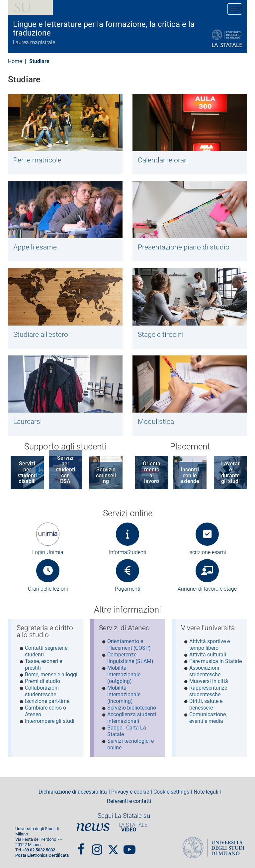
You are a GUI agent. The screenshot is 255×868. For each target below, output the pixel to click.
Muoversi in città (209, 681)
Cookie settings (171, 792)
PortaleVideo (133, 827)
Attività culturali (208, 655)
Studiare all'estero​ (41, 335)
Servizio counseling (106, 475)
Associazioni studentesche (205, 671)
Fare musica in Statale (215, 661)
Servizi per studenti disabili (27, 472)
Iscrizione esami (207, 552)
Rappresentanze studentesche (208, 691)
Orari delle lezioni (48, 589)
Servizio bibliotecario (132, 708)
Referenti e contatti (129, 801)
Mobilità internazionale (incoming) (124, 694)
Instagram (97, 846)
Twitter (113, 846)
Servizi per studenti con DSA (65, 470)
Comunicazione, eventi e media (208, 718)
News (93, 827)
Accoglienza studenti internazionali (132, 718)
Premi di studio (42, 681)
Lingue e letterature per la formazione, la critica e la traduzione (104, 29)
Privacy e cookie (130, 792)
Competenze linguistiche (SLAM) (130, 658)
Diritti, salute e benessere (206, 704)
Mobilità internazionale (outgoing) (124, 675)
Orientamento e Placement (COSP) (129, 645)
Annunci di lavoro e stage (207, 589)
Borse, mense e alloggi (51, 675)
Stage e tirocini (161, 335)
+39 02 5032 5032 (39, 849)
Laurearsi (28, 422)
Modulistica (156, 422)
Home (15, 61)
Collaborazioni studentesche (42, 691)
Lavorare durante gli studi (230, 472)
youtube (129, 846)
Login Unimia (48, 552)
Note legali (206, 792)
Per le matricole (37, 160)
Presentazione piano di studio (184, 247)
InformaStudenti (128, 552)
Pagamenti (128, 589)
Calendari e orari (163, 160)
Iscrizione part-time (47, 701)
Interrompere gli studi (50, 721)
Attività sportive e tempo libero (210, 645)
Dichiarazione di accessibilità (73, 792)
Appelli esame (35, 247)
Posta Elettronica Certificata (42, 855)
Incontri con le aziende (190, 475)
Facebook (81, 846)
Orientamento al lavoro (152, 472)
